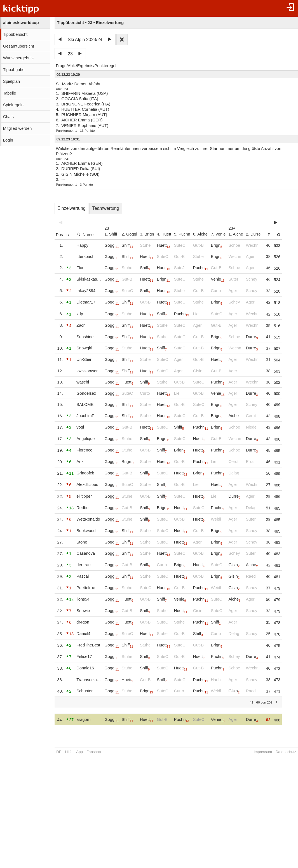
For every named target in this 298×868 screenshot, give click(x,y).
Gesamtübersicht (19, 46)
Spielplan (11, 81)
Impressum (263, 752)
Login (8, 140)
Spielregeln (13, 105)
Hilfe (69, 752)
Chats (8, 117)
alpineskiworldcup (21, 23)
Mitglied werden (17, 128)
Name (85, 235)
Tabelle (10, 93)
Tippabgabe (14, 70)
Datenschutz (286, 752)
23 (70, 54)
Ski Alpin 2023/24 (85, 40)
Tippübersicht (15, 34)
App (79, 752)
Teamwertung (106, 208)
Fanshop (94, 752)
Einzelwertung (71, 208)
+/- (68, 235)
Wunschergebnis (18, 58)
